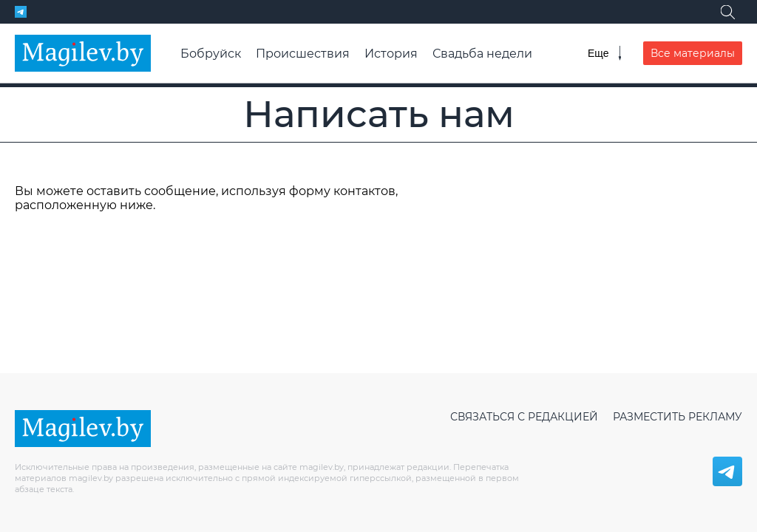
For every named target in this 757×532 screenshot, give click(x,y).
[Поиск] (727, 12)
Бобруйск (211, 54)
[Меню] (604, 53)
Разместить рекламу (678, 417)
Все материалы (693, 53)
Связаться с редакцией (524, 417)
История (391, 54)
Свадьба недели (482, 54)
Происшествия (303, 54)
